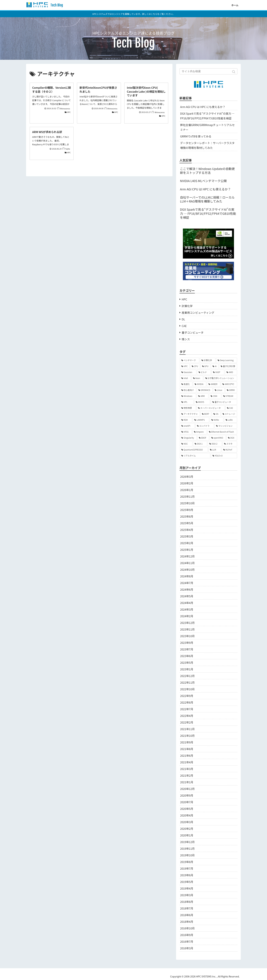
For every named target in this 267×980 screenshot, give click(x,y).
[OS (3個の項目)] (216, 414)
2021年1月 (187, 782)
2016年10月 (187, 928)
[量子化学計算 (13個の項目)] (228, 366)
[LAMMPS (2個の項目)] (201, 420)
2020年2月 (187, 829)
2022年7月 (187, 709)
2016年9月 (187, 935)
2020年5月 (187, 809)
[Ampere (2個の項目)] (200, 432)
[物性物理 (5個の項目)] (188, 408)
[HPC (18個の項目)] (185, 366)
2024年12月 (187, 556)
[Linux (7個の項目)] (219, 390)
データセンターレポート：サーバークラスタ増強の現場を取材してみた (207, 145)
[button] (234, 72)
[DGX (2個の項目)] (232, 438)
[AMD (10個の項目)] (231, 372)
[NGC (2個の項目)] (186, 444)
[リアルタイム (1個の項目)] (195, 456)
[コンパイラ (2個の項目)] (205, 426)
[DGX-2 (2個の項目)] (215, 444)
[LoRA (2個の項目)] (231, 420)
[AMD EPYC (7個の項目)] (229, 384)
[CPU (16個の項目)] (195, 366)
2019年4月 (187, 888)
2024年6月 (187, 589)
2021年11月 (187, 729)
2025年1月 (187, 550)
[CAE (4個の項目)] (231, 408)
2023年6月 (187, 656)
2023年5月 (187, 663)
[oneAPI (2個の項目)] (187, 426)
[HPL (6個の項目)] (187, 402)
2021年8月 (187, 749)
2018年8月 (187, 902)
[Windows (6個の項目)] (188, 396)
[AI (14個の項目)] (215, 366)
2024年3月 (187, 609)
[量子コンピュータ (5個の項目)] (224, 402)
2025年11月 (187, 496)
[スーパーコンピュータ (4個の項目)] (211, 408)
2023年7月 (187, 649)
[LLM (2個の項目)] (215, 450)
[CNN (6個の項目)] (215, 396)
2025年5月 (187, 523)
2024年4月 (187, 603)
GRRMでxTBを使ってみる (196, 136)
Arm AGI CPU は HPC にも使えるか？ (203, 107)
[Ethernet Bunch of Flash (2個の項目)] (222, 432)
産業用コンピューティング (198, 313)
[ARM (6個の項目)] (203, 396)
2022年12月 (187, 676)
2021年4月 (187, 762)
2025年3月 (187, 536)
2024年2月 (187, 616)
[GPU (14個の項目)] (205, 366)
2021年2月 (187, 775)
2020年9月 (187, 795)
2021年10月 (187, 736)
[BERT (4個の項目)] (206, 414)
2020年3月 (187, 822)
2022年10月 (187, 689)
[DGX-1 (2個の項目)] (200, 444)
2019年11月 (187, 849)
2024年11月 (187, 563)
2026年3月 (187, 477)
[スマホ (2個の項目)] (230, 444)
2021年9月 (187, 742)
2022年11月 (187, 682)
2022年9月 (187, 696)
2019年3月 (187, 895)
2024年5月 (187, 596)
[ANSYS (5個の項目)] (202, 402)
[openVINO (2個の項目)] (218, 438)
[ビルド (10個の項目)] (204, 372)
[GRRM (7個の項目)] (231, 390)
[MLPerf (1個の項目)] (229, 450)
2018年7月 (187, 908)
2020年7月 (187, 802)
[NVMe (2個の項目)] (217, 420)
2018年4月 (187, 922)
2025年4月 (187, 530)
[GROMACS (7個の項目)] (205, 390)
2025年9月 (187, 510)
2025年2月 (187, 543)
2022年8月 (187, 702)
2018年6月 (187, 915)
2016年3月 (187, 948)
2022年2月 (187, 722)
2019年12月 (187, 842)
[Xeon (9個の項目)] (197, 378)
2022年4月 (187, 716)
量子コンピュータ (193, 332)
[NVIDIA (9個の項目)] (200, 384)
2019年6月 (187, 875)
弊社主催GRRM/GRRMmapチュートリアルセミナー (207, 127)
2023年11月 (187, 629)
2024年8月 (187, 576)
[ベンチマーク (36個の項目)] (190, 360)
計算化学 (187, 306)
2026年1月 (187, 490)
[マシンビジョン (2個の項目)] (226, 426)
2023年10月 (187, 636)
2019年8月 (187, 862)
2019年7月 (187, 868)
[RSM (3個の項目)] (186, 420)
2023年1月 (187, 669)
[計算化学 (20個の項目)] (208, 360)
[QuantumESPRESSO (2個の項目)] (194, 450)
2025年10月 (187, 503)
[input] (208, 71)
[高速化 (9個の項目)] (186, 384)
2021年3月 (187, 769)
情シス (186, 339)
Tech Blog (56, 5)
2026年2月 (187, 483)
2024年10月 (187, 570)
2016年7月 (187, 942)
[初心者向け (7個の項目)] (188, 390)
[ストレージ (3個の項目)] (229, 414)
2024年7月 (187, 583)
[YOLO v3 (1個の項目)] (224, 456)
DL (183, 319)
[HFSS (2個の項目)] (186, 432)
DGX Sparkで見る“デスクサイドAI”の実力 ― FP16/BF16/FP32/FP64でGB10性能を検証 (207, 116)
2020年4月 (187, 815)
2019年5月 (187, 882)
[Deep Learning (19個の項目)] (227, 360)
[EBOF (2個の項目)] (203, 438)
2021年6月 (187, 756)
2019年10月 (187, 855)
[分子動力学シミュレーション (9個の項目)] (220, 378)
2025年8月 (187, 516)
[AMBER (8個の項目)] (214, 384)
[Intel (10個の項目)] (185, 378)
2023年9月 (187, 643)
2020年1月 (187, 835)
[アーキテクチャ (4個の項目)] (190, 414)
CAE (184, 326)
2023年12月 (187, 623)
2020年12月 (187, 789)
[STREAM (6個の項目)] (229, 396)
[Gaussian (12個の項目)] (188, 372)
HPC (184, 299)
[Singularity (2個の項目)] (188, 438)
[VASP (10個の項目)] (218, 372)
